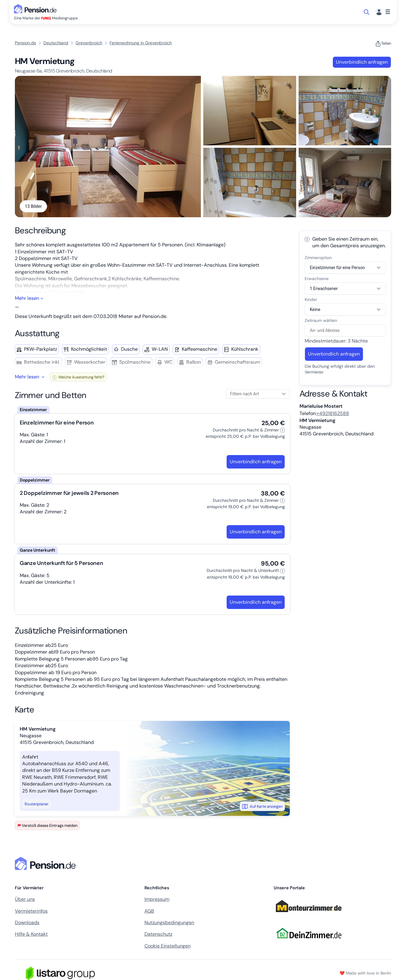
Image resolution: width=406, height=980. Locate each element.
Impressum (157, 899)
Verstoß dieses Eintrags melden (47, 825)
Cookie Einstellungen (167, 946)
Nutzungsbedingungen (169, 923)
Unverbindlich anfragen (362, 62)
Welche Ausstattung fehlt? (78, 377)
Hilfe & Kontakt (31, 934)
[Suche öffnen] (367, 12)
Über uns (25, 899)
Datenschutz (158, 934)
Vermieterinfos (31, 911)
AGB (149, 911)
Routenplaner (37, 804)
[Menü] (383, 12)
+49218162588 (333, 413)
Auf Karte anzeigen (262, 806)
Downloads (27, 923)
